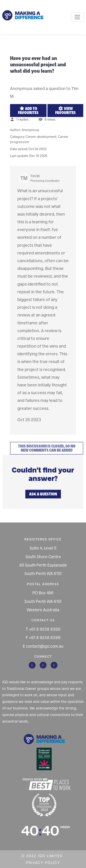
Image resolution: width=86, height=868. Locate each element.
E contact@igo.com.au (43, 646)
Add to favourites (28, 111)
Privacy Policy (43, 863)
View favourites (65, 111)
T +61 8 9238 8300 (43, 629)
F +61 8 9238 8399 (43, 638)
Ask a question (43, 494)
